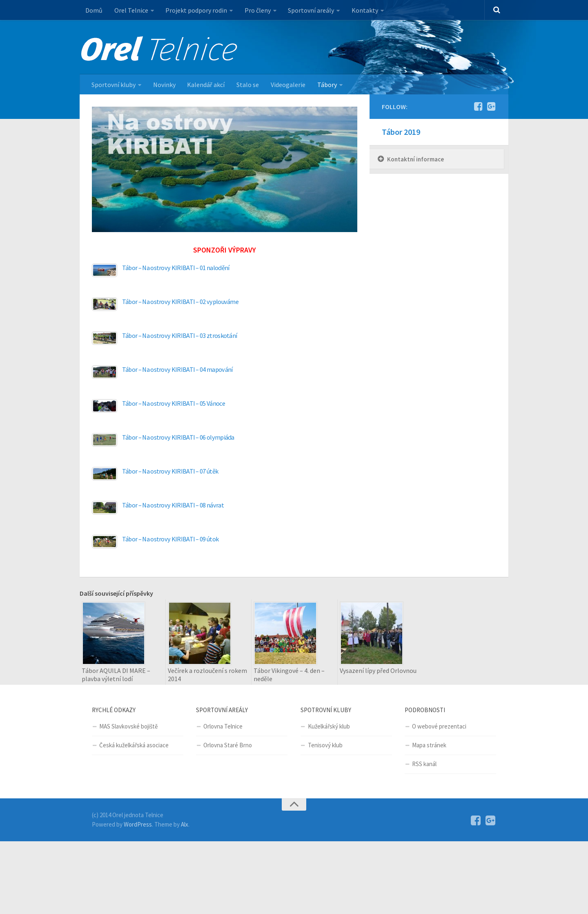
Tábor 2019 (401, 132)
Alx (185, 824)
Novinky (164, 85)
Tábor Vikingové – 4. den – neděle (289, 675)
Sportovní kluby (114, 85)
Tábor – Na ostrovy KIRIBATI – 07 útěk (170, 472)
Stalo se (247, 85)
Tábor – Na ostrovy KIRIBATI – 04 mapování (178, 370)
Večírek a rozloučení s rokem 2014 (207, 675)
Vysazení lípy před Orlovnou (378, 671)
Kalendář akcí (205, 85)
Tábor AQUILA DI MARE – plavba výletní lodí (116, 675)
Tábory (325, 85)
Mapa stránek (429, 745)
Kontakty (364, 10)
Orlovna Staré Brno (228, 745)
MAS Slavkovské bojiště (128, 727)
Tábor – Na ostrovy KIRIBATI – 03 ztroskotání (180, 336)
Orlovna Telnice (223, 727)
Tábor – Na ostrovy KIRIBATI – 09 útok (170, 539)
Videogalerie (287, 85)
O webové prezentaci (439, 727)
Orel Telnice (131, 10)
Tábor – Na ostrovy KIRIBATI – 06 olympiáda (179, 438)
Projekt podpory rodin (196, 10)
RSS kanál (424, 764)
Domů (94, 10)
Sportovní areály (310, 10)
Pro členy (257, 10)
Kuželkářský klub (329, 727)
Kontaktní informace (415, 160)
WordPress (138, 824)
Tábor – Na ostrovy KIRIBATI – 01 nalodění (176, 268)
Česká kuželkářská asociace (134, 745)
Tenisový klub (325, 745)
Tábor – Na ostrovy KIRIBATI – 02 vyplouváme (181, 302)
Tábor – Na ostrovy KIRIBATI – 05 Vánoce (174, 404)
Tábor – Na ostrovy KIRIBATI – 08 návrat (173, 505)
